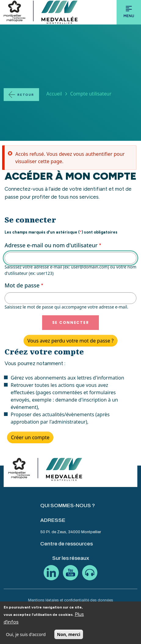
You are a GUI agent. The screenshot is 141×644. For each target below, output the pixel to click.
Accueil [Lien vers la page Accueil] (54, 94)
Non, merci (69, 637)
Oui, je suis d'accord (26, 637)
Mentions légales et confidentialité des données (71, 600)
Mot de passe (22, 285)
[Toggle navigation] (129, 12)
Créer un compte (30, 437)
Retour (26, 95)
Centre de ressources (67, 544)
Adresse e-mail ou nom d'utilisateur (51, 245)
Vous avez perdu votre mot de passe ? (70, 341)
